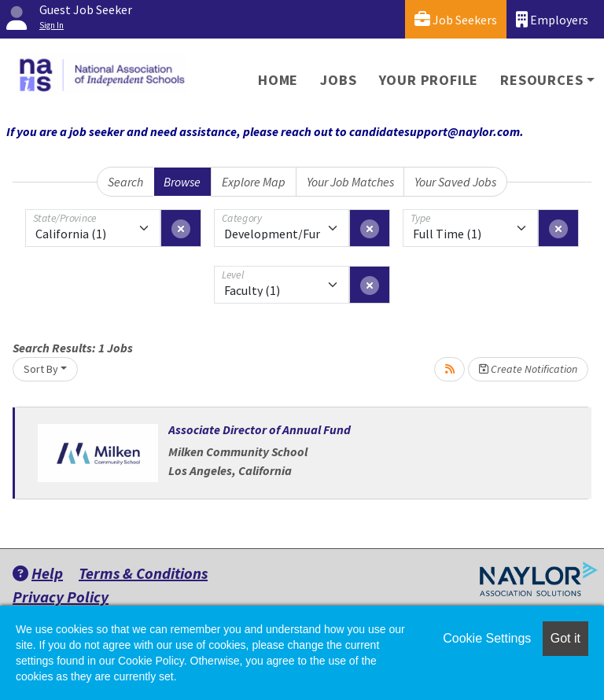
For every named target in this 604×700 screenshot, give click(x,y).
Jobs (338, 80)
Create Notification (528, 369)
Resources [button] (541, 80)
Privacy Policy (61, 597)
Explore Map (254, 182)
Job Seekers (456, 19)
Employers (552, 19)
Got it (565, 638)
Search (125, 182)
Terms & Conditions (143, 573)
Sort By (41, 369)
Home (278, 80)
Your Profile (429, 80)
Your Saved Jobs (455, 182)
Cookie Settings (487, 638)
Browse (182, 182)
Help (38, 573)
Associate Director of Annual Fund (260, 429)
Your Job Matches (350, 182)
